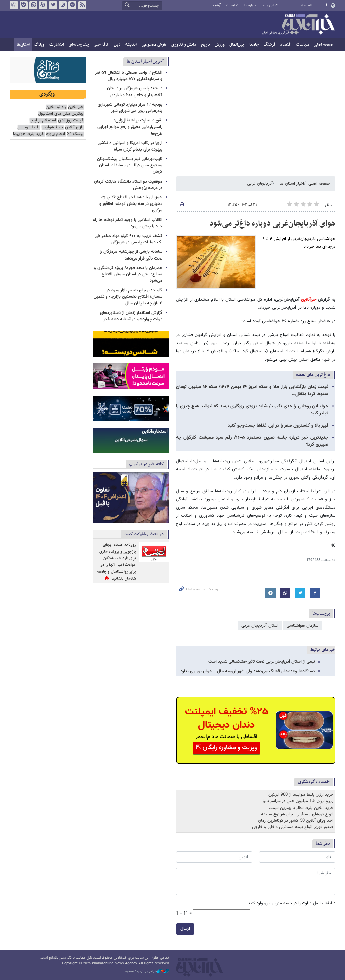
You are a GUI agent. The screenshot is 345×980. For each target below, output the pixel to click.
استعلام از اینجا (43, 121)
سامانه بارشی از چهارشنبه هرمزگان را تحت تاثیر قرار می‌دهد (131, 255)
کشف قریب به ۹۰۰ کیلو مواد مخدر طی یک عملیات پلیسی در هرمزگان (129, 239)
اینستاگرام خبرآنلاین (63, 5)
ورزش (220, 45)
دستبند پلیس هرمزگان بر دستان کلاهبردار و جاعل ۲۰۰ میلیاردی (135, 92)
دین (117, 45)
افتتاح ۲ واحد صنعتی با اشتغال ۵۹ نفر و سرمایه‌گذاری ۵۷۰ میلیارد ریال (129, 76)
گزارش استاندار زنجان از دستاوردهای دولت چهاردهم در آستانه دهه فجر (131, 316)
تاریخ (206, 45)
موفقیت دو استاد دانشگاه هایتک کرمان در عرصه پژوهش (128, 185)
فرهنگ (270, 45)
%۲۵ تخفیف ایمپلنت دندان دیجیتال (227, 718)
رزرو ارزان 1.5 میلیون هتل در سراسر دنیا (298, 801)
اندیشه (131, 45)
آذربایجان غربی (260, 184)
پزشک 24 (75, 134)
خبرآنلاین (298, 25)
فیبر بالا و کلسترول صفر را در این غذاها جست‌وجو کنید (278, 426)
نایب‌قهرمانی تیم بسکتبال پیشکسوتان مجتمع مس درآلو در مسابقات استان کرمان (130, 165)
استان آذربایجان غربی (260, 626)
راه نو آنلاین (56, 107)
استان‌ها (23, 45)
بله (24, 5)
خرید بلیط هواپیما (29, 134)
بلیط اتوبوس (28, 127)
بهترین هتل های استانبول (61, 114)
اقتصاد (286, 45)
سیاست (303, 45)
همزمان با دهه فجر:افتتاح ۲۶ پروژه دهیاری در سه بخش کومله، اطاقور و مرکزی (131, 204)
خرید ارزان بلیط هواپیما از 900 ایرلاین (301, 795)
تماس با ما (270, 6)
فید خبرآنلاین (82, 5)
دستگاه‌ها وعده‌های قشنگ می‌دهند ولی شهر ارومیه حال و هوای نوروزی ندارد (248, 671)
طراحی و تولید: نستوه (147, 971)
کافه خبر (102, 45)
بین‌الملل (237, 45)
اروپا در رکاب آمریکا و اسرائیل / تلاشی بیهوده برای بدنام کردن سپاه (130, 146)
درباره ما (250, 6)
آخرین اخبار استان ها (145, 62)
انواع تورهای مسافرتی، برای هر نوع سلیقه (297, 814)
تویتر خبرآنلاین (53, 5)
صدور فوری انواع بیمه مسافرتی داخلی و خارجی (293, 827)
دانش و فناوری (184, 45)
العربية (307, 5)
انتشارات (57, 45)
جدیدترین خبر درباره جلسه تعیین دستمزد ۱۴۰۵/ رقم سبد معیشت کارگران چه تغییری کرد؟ (252, 441)
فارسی (323, 5)
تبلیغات (232, 6)
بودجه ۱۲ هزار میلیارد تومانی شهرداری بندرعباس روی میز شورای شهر (130, 108)
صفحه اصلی (323, 45)
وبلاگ (39, 45)
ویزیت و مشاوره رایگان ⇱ (227, 748)
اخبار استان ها (292, 184)
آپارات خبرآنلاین (43, 5)
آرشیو (217, 6)
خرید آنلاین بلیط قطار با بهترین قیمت (301, 808)
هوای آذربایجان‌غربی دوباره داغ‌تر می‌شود (272, 224)
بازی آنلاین (74, 127)
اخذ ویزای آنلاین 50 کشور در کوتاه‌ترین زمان (296, 821)
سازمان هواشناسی (303, 626)
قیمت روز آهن (71, 121)
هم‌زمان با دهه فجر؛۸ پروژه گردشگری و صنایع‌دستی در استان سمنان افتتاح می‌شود (128, 274)
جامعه (254, 45)
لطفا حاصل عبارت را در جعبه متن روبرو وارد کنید (292, 904)
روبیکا (14, 5)
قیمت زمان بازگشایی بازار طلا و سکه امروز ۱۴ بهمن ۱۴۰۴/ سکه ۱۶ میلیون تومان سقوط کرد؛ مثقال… (252, 391)
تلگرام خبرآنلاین (72, 5)
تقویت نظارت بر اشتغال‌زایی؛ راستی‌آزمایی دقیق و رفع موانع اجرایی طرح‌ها (130, 127)
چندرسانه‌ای (79, 45)
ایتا (33, 5)
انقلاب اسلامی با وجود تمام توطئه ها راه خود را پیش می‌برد (128, 223)
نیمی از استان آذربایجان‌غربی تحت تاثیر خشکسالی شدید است (262, 662)
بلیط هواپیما (52, 127)
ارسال (185, 929)
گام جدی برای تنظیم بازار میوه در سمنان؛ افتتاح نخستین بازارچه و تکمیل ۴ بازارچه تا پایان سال (128, 297)
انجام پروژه (56, 134)
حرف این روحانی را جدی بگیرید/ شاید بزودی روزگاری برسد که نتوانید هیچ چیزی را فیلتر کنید (252, 410)
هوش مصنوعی (154, 45)
